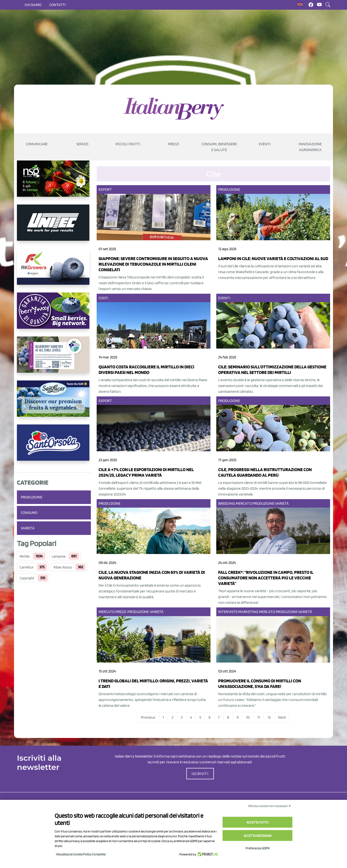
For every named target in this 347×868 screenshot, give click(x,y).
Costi (103, 298)
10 (248, 717)
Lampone (59, 556)
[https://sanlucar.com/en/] (54, 402)
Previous (148, 717)
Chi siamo (33, 5)
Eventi (224, 298)
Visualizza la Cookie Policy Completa (81, 854)
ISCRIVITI (200, 774)
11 (259, 717)
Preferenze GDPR (257, 848)
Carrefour (27, 567)
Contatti (58, 5)
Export (105, 189)
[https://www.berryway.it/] (54, 314)
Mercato (244, 503)
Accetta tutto (257, 822)
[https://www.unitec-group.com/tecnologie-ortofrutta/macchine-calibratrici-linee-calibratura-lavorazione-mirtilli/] (54, 226)
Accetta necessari (257, 836)
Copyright (27, 578)
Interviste (228, 612)
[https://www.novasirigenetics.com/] (54, 182)
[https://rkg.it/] (54, 270)
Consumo (29, 513)
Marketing (248, 612)
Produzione (32, 497)
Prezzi (121, 612)
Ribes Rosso (63, 567)
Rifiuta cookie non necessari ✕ (270, 806)
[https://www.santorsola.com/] (54, 446)
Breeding (227, 503)
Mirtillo (25, 556)
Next (282, 717)
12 (269, 717)
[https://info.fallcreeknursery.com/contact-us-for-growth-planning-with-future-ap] (54, 358)
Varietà (28, 528)
